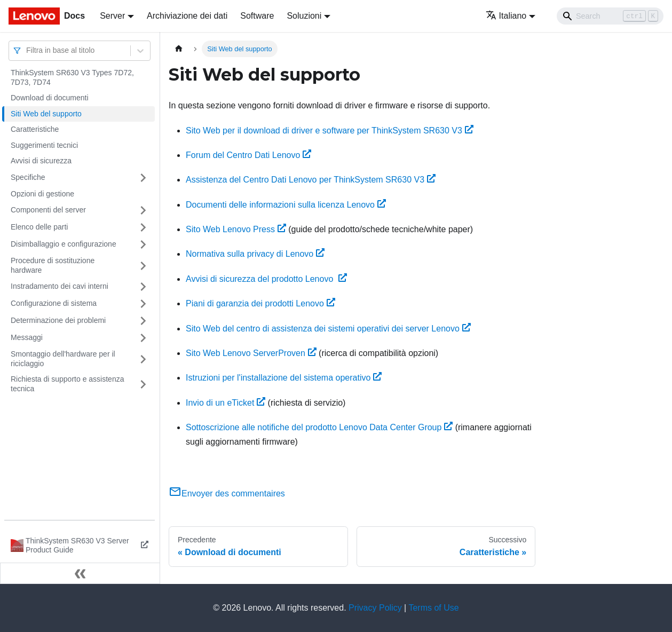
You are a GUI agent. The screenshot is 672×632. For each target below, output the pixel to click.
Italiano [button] (506, 16)
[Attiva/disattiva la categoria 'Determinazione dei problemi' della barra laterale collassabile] (143, 321)
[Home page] (179, 49)
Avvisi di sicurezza (41, 161)
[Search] (610, 16)
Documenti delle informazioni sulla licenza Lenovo (286, 205)
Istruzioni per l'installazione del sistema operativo (284, 378)
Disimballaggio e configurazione (64, 244)
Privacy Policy (375, 608)
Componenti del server (48, 210)
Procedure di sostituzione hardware (53, 265)
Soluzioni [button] (304, 16)
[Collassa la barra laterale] (80, 573)
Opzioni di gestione (42, 194)
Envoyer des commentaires (227, 493)
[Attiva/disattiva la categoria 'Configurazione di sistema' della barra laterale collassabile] (143, 304)
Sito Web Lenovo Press (236, 229)
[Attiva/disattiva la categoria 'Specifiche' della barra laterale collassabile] (143, 178)
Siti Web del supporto (46, 114)
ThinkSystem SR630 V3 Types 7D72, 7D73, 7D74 (72, 77)
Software (257, 16)
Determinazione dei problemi (58, 320)
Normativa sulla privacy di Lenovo (255, 254)
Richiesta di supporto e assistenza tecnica (67, 384)
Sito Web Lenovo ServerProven (251, 353)
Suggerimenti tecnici (44, 145)
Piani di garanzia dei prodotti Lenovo (260, 303)
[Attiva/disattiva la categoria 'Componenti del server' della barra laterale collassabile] (143, 210)
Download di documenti (50, 98)
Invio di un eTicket (226, 403)
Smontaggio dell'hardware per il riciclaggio (63, 359)
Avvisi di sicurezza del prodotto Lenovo (266, 279)
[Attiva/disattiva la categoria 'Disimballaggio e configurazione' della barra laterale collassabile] (143, 244)
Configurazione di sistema (54, 303)
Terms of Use (433, 608)
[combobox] (27, 50)
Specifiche (28, 177)
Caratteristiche (35, 129)
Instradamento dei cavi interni (60, 286)
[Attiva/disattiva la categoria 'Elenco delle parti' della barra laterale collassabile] (143, 227)
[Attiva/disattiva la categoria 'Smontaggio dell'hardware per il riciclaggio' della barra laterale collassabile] (143, 359)
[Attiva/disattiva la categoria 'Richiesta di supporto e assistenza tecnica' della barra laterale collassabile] (143, 384)
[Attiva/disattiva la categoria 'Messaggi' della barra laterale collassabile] (143, 338)
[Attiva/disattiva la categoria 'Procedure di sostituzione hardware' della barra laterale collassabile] (143, 266)
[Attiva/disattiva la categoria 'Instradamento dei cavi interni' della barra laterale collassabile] (143, 287)
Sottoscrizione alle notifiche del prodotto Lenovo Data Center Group (319, 427)
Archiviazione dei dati (187, 16)
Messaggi (27, 337)
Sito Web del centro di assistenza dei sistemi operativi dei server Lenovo (328, 329)
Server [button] (112, 16)
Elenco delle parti (39, 227)
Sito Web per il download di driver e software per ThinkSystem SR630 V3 (330, 131)
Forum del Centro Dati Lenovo (248, 155)
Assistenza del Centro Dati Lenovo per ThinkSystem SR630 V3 (311, 180)
